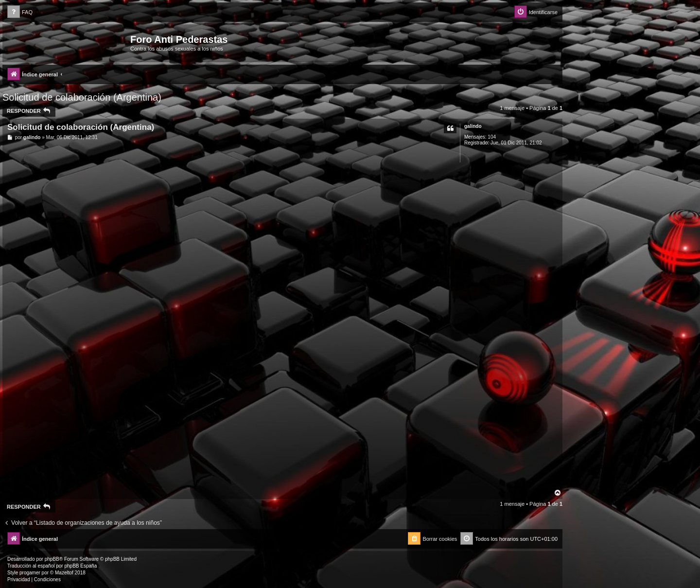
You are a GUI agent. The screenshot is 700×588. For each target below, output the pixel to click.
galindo (473, 126)
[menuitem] (20, 12)
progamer (30, 573)
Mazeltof (64, 573)
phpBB (52, 559)
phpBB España (80, 566)
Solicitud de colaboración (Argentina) (82, 97)
